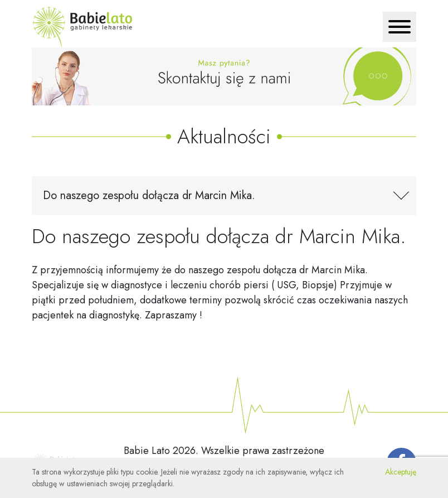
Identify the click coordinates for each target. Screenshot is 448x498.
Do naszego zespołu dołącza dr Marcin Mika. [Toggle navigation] (149, 195)
